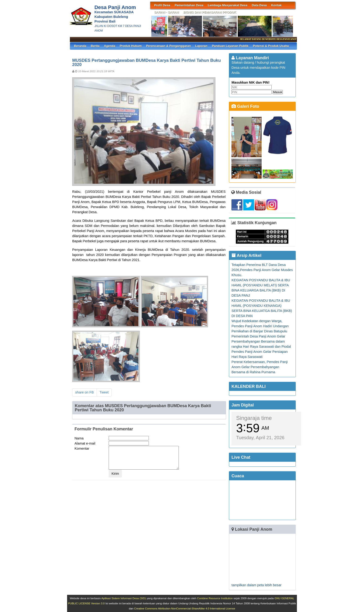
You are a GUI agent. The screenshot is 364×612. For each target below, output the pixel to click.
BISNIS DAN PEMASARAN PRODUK (210, 12)
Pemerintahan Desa (189, 5)
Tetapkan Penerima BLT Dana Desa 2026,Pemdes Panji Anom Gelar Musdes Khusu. (262, 270)
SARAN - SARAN (167, 12)
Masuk (278, 92)
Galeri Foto (245, 106)
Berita (95, 46)
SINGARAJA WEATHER (262, 500)
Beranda (80, 46)
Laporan (201, 46)
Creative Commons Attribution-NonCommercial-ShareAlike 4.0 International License (185, 608)
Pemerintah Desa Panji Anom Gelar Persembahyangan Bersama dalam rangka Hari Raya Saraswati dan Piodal (261, 341)
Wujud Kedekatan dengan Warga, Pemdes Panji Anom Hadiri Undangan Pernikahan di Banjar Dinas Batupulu (260, 326)
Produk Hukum (131, 46)
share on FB (84, 392)
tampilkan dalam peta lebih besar (256, 585)
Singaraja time (254, 418)
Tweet (104, 392)
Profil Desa (162, 5)
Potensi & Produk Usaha (271, 46)
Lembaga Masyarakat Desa (227, 5)
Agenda (110, 46)
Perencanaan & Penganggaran (168, 46)
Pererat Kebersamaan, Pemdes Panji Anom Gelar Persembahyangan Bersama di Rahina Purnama (260, 367)
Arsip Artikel (246, 255)
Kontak (276, 5)
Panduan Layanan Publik (230, 46)
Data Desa (259, 5)
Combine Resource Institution (215, 598)
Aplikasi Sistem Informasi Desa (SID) (123, 598)
